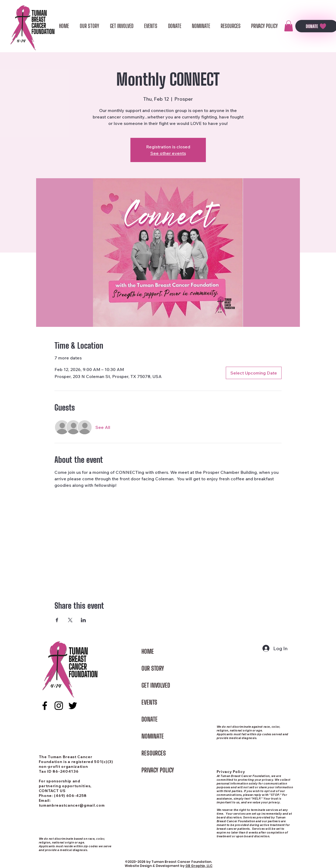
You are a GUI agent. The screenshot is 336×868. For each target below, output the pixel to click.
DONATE (150, 719)
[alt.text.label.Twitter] (73, 706)
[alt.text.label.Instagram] (59, 706)
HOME (148, 651)
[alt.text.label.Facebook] (45, 706)
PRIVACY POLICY (158, 770)
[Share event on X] (70, 620)
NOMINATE (153, 736)
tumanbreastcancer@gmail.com (72, 805)
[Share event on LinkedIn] (83, 620)
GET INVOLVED (156, 685)
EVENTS (149, 702)
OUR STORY (153, 668)
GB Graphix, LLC (199, 866)
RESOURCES (154, 753)
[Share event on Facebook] (57, 620)
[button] (289, 26)
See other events (168, 153)
